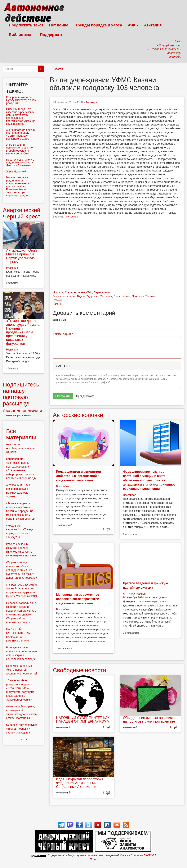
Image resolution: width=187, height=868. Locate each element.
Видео (81, 296)
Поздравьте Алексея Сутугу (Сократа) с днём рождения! (21, 100)
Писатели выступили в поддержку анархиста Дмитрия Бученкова (20, 163)
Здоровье (92, 296)
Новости (58, 69)
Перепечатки (102, 292)
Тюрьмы (151, 296)
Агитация (153, 25)
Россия (57, 300)
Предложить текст (26, 25)
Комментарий (63, 334)
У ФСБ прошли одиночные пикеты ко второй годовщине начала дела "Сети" (19, 149)
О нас (93, 859)
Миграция (106, 296)
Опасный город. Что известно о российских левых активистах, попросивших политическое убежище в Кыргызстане (21, 116)
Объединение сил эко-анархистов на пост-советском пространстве (150, 720)
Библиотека (22, 35)
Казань (57, 304)
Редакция (91, 102)
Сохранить (63, 396)
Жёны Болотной (16, 171)
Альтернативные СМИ (78, 292)
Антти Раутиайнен (134, 594)
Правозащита (122, 296)
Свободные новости (80, 670)
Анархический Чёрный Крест (22, 213)
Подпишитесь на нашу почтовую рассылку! (21, 394)
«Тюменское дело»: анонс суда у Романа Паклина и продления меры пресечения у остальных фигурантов (23, 332)
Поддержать (52, 35)
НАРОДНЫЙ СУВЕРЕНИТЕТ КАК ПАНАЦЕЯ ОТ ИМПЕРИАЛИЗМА (83, 720)
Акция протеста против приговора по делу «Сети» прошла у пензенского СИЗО (20, 134)
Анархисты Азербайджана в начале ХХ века (21, 448)
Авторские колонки (78, 415)
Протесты (138, 296)
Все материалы (21, 434)
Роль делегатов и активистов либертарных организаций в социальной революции (78, 476)
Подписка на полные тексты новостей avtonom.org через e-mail (21, 670)
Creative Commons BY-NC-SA (138, 855)
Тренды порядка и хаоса (99, 25)
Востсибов (63, 486)
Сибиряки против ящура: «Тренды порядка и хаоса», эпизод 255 (22, 729)
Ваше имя (59, 320)
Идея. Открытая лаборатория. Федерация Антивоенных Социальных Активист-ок (80, 783)
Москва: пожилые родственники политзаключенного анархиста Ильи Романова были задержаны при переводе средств (18, 186)
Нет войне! (59, 25)
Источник (72, 217)
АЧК (133, 25)
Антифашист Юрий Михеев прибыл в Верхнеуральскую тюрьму (21, 256)
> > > (23, 740)
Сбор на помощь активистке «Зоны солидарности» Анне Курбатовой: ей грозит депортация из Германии (22, 570)
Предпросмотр (85, 396)
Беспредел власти (64, 296)
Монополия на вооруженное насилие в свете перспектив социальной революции (78, 599)
